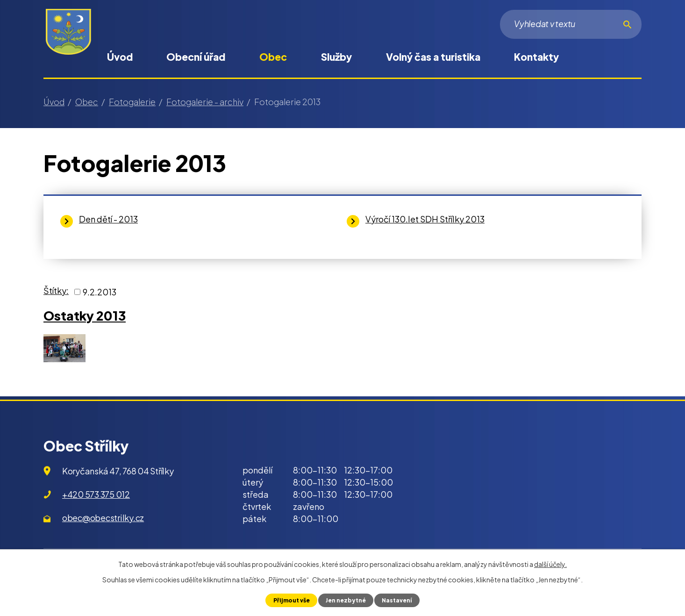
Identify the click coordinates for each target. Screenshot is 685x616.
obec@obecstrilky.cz (103, 518)
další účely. (550, 564)
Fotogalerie (132, 102)
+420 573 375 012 (96, 494)
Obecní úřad (196, 57)
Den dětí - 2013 (108, 219)
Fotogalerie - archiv (205, 102)
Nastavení (399, 600)
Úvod (120, 57)
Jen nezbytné (346, 600)
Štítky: (56, 290)
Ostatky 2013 (85, 316)
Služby (336, 57)
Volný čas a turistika (433, 57)
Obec (273, 57)
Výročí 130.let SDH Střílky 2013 (425, 219)
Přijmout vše (289, 600)
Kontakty (536, 57)
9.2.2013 (100, 292)
